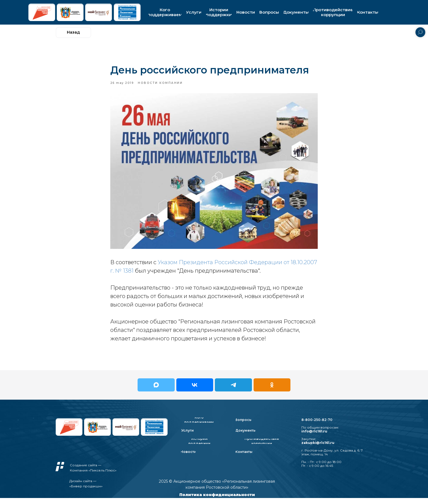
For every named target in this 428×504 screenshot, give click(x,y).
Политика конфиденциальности (217, 501)
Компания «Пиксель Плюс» (93, 476)
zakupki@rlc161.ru (318, 449)
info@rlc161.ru (314, 437)
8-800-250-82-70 (317, 426)
